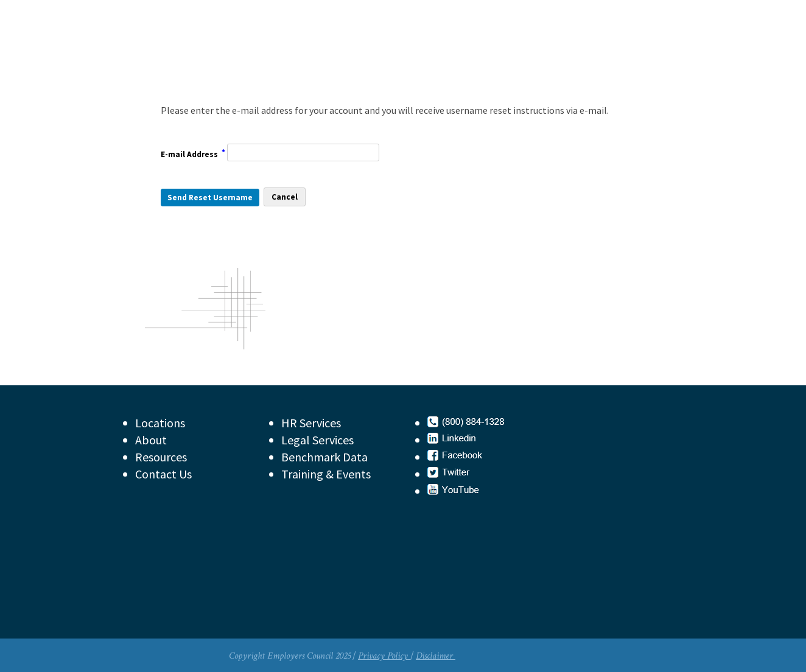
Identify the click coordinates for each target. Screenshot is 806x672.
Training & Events (326, 474)
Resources (161, 457)
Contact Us (163, 474)
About (151, 440)
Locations (160, 423)
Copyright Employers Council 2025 (290, 656)
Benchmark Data (324, 457)
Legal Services (317, 440)
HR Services (311, 423)
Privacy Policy (384, 656)
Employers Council (241, 51)
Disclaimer (436, 656)
